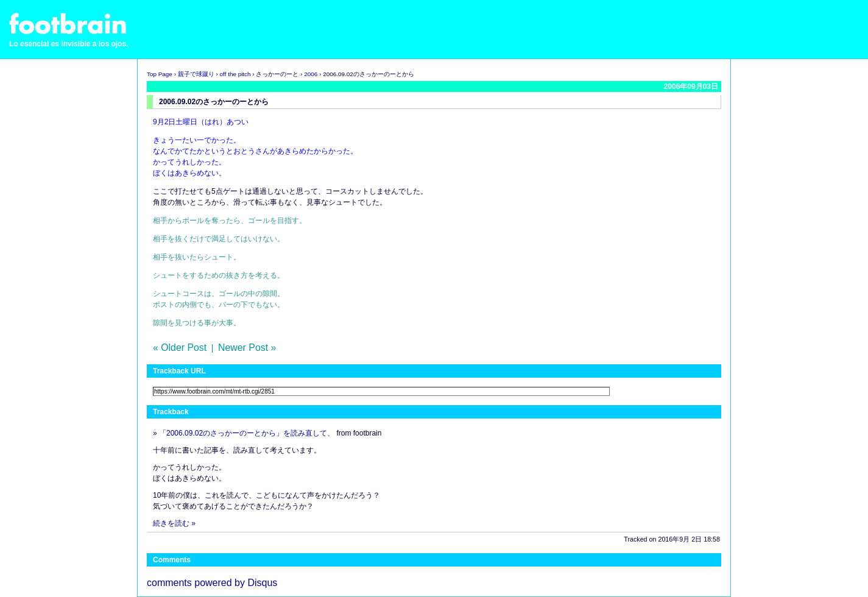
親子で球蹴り (196, 74)
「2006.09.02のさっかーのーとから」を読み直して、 (247, 433)
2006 (311, 74)
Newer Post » (247, 348)
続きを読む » (174, 523)
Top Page (160, 74)
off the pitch (235, 74)
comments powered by (212, 583)
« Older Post (180, 348)
